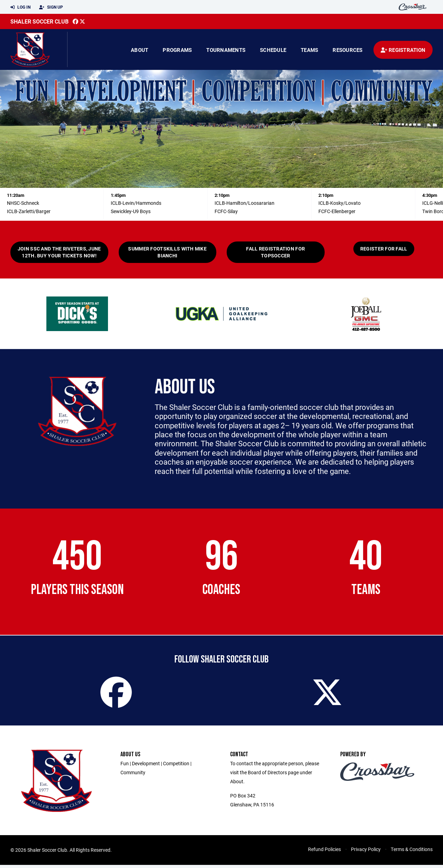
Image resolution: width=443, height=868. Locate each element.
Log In (20, 7)
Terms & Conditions (412, 852)
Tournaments (226, 50)
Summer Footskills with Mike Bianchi (167, 252)
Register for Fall (384, 249)
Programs (177, 50)
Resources (347, 50)
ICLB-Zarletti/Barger (29, 211)
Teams (309, 50)
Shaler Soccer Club (39, 21)
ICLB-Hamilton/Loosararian (245, 203)
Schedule (273, 50)
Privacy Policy (366, 852)
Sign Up (51, 7)
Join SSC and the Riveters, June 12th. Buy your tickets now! (59, 252)
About (139, 50)
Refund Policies (324, 852)
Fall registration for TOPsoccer (275, 252)
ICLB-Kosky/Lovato (340, 203)
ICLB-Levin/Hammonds (136, 203)
